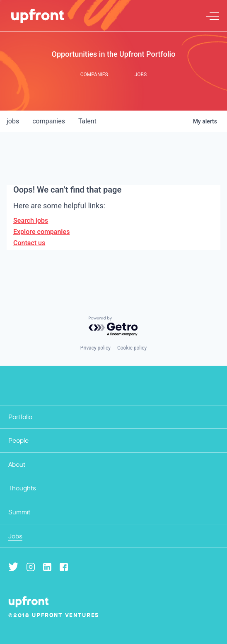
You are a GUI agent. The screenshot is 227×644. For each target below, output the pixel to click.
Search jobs (31, 221)
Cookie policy (132, 348)
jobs (13, 121)
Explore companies (41, 232)
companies (49, 121)
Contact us (29, 243)
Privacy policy (95, 348)
